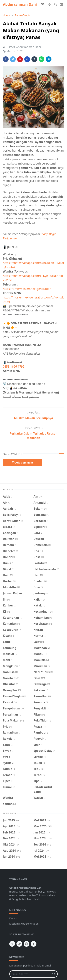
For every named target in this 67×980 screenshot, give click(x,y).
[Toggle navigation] (61, 4)
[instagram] (26, 944)
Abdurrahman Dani (20, 4)
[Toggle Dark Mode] (50, 4)
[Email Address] (30, 974)
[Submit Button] (53, 974)
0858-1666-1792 (14, 367)
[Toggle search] (56, 5)
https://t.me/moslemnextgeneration (27, 289)
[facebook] (34, 944)
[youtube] (42, 5)
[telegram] (12, 944)
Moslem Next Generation (24, 924)
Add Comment (23, 463)
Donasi (13, 918)
